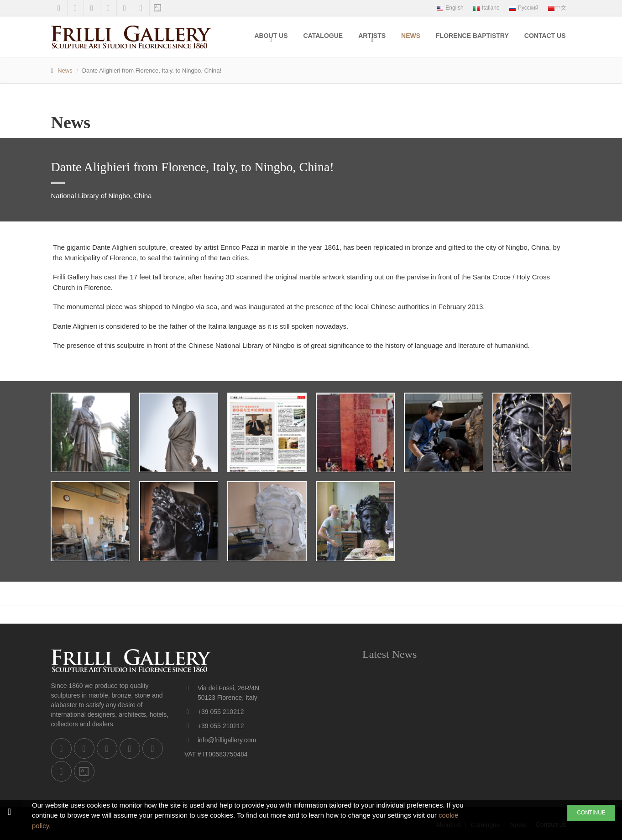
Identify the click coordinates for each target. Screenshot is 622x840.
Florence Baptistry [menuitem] (472, 36)
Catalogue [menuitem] (323, 36)
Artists (372, 36)
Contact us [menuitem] (545, 36)
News (65, 71)
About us (271, 36)
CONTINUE (591, 813)
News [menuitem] (411, 36)
